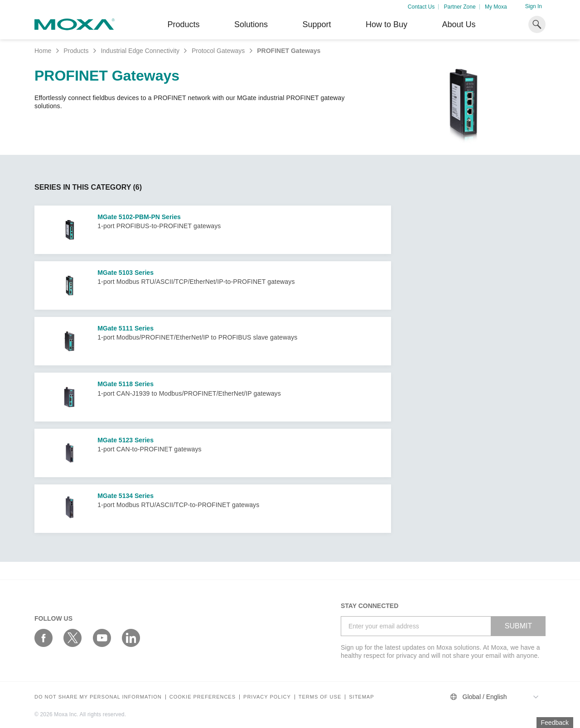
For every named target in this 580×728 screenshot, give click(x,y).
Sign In (534, 6)
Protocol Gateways (218, 51)
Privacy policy (267, 697)
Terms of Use (320, 697)
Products (76, 51)
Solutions (251, 24)
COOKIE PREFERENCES (203, 697)
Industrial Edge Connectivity (140, 51)
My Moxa (496, 7)
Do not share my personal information (98, 697)
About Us (459, 24)
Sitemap (361, 697)
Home (43, 51)
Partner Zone (460, 7)
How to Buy (387, 24)
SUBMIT (518, 626)
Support (317, 24)
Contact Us (421, 7)
